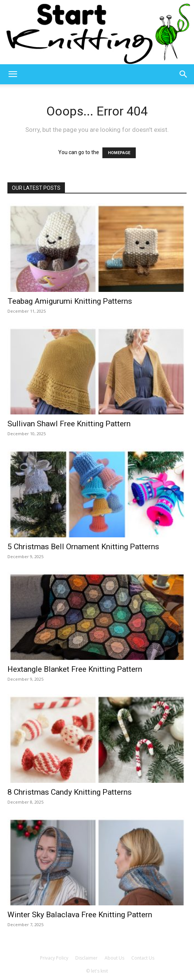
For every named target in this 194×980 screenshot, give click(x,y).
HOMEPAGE (119, 153)
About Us (114, 958)
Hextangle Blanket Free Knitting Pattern (75, 669)
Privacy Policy (54, 958)
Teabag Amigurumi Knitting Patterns (70, 301)
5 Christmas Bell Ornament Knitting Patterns (83, 547)
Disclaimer (86, 958)
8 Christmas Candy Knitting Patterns (70, 792)
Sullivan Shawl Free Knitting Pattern (69, 424)
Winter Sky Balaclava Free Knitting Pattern (80, 915)
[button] (13, 74)
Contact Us (143, 958)
